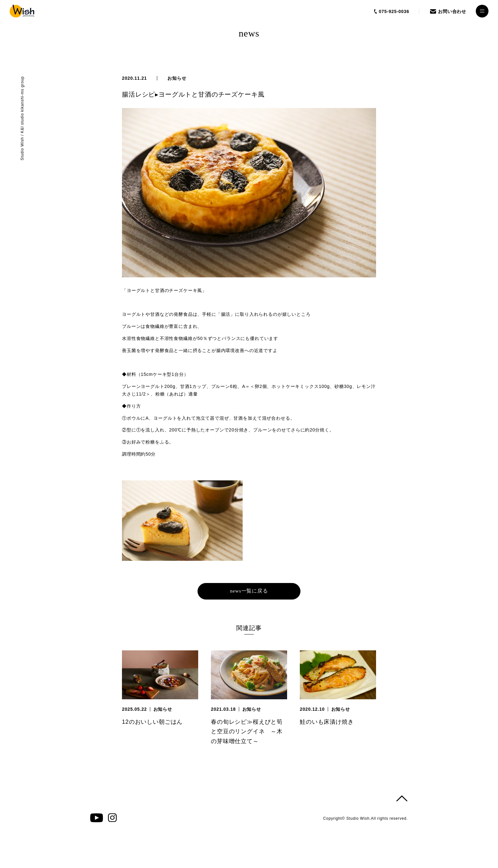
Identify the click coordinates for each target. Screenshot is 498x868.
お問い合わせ (452, 11)
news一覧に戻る (249, 591)
